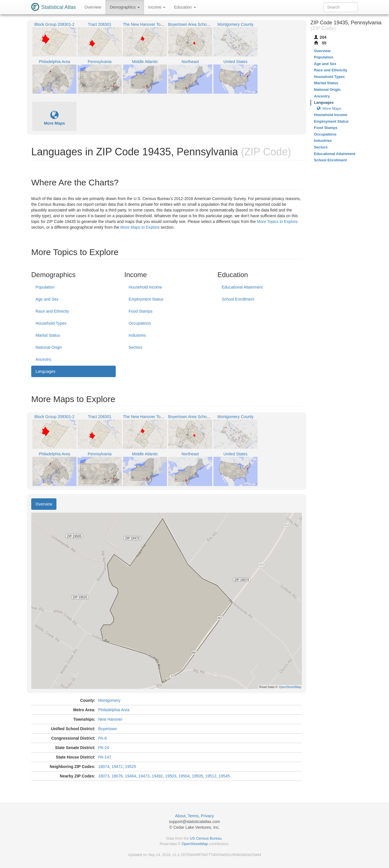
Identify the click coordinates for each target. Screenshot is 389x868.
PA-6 (103, 738)
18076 (117, 776)
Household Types (51, 323)
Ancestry (43, 359)
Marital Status (48, 335)
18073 (104, 776)
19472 (117, 767)
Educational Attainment (242, 287)
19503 (171, 776)
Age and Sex (47, 299)
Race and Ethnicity (52, 311)
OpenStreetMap (195, 844)
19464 (130, 776)
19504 (184, 776)
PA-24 (104, 748)
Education (185, 7)
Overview (93, 7)
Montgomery (109, 700)
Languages (45, 371)
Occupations (140, 323)
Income (157, 7)
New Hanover (110, 719)
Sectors (135, 347)
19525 (130, 767)
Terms (193, 816)
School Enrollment (238, 299)
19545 (224, 776)
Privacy (207, 816)
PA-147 (105, 757)
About (180, 816)
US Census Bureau (206, 838)
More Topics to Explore (277, 222)
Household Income (145, 287)
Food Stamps (141, 311)
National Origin (49, 347)
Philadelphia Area (114, 710)
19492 (157, 776)
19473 (144, 776)
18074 (104, 767)
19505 (198, 776)
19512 (211, 776)
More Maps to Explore (140, 227)
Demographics (125, 7)
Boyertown (108, 729)
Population (45, 287)
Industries (137, 335)
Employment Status (146, 299)
